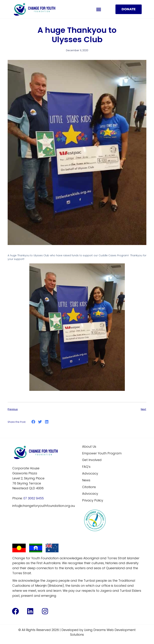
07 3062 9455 (34, 502)
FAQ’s (86, 471)
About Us (89, 450)
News (86, 484)
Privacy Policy (93, 504)
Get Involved (92, 464)
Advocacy (90, 477)
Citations (89, 491)
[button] (99, 9)
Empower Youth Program (102, 457)
